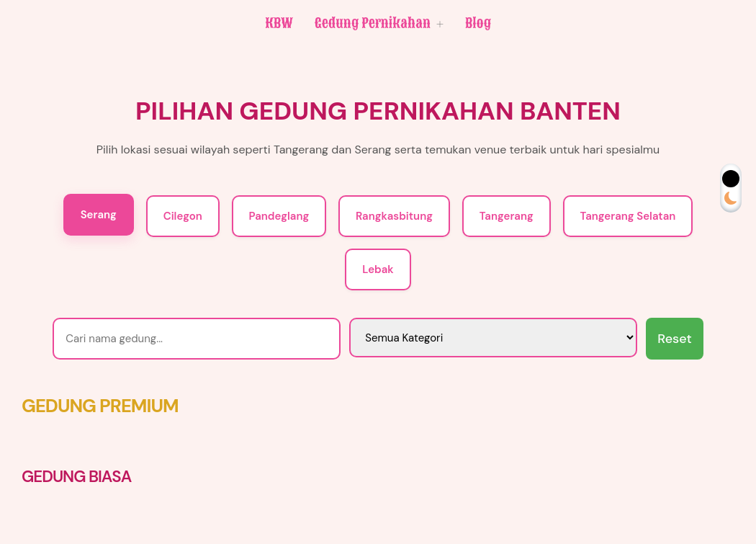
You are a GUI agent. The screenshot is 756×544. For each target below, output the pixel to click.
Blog (478, 23)
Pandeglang (279, 216)
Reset (674, 339)
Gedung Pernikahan (379, 23)
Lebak (378, 269)
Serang (99, 215)
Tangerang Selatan (628, 216)
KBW (279, 23)
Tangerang (507, 216)
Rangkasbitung (394, 216)
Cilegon (183, 216)
